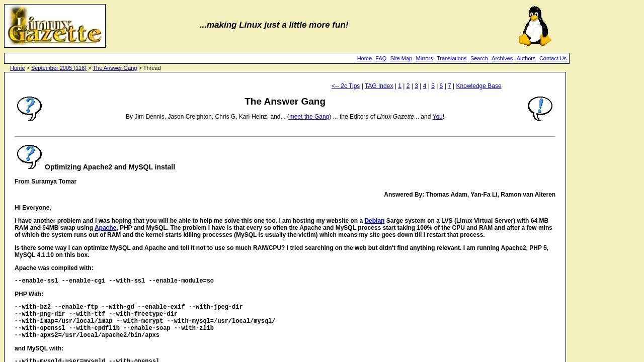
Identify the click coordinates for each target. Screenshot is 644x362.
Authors (526, 58)
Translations (452, 58)
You (438, 117)
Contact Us (553, 58)
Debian (374, 221)
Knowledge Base (479, 86)
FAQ (381, 58)
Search (479, 58)
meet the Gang (309, 117)
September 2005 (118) (59, 68)
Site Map (401, 58)
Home (365, 58)
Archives (502, 58)
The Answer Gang (115, 68)
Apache (105, 228)
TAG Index (379, 86)
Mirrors (424, 58)
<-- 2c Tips (346, 86)
